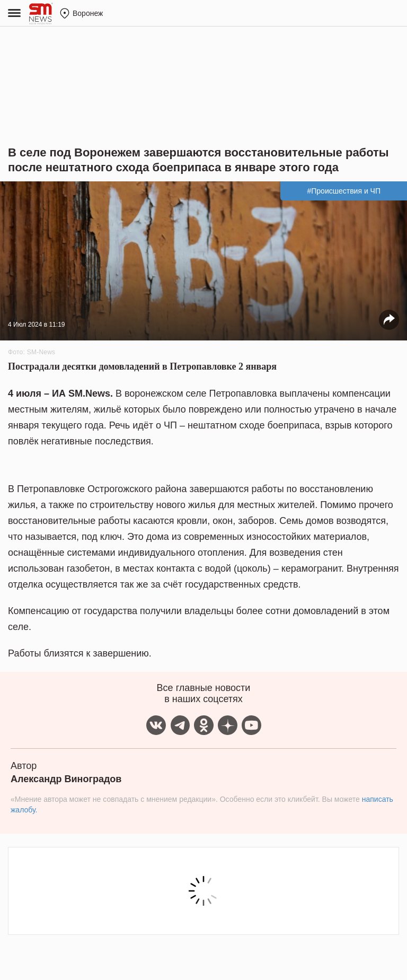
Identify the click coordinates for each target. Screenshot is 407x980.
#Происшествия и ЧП (344, 191)
